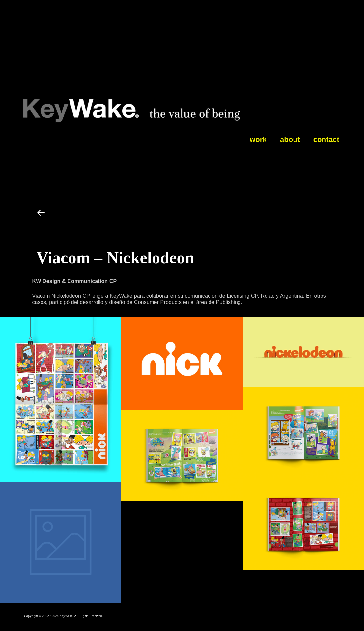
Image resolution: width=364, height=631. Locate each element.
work (258, 139)
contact (326, 139)
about (290, 139)
